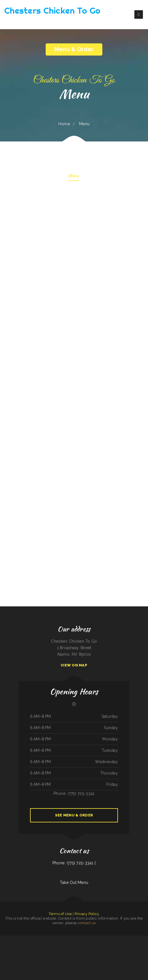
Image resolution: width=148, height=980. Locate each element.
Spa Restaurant (142, 945)
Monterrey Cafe (53, 952)
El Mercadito (70, 945)
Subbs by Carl (56, 958)
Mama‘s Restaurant (144, 939)
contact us (87, 923)
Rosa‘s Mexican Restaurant (82, 945)
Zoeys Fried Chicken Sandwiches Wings (50, 939)
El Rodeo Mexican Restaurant (6, 945)
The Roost (47, 952)
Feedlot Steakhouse (106, 952)
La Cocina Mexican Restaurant (32, 939)
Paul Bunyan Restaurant (71, 958)
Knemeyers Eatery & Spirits (99, 945)
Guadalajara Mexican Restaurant (124, 945)
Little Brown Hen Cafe (120, 952)
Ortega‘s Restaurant (114, 945)
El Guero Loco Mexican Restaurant (82, 958)
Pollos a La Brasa (29, 945)
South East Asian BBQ (71, 952)
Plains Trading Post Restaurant (88, 952)
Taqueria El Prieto (91, 945)
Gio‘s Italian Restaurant (78, 939)
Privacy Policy (87, 914)
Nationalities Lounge (12, 952)
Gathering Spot (14, 945)
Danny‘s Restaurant (98, 952)
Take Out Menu (74, 882)
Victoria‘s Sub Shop (44, 945)
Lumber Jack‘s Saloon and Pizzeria (32, 952)
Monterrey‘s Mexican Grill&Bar (62, 945)
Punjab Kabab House (63, 958)
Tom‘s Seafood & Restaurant (126, 939)
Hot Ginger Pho (23, 939)
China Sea (75, 945)
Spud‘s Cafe (18, 952)
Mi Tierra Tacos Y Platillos (61, 952)
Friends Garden (135, 952)
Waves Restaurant (60, 939)
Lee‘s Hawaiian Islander (68, 939)
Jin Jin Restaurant (42, 952)
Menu (73, 176)
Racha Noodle (107, 945)
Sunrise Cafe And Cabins (52, 945)
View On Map (74, 665)
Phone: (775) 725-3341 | (74, 863)
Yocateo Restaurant (21, 945)
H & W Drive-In (111, 939)
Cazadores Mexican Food (93, 958)
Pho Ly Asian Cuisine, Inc (87, 939)
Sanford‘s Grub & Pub (129, 952)
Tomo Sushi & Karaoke (16, 939)
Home (64, 124)
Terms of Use (60, 914)
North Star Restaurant (136, 939)
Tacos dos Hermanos (103, 939)
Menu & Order (74, 49)
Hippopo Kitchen (118, 939)
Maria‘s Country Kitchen (135, 945)
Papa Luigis (9, 939)
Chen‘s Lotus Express (79, 952)
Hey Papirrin (40, 939)
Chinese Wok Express (95, 939)
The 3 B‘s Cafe (112, 952)
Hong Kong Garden (3, 939)
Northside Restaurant (36, 945)
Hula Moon (23, 952)
